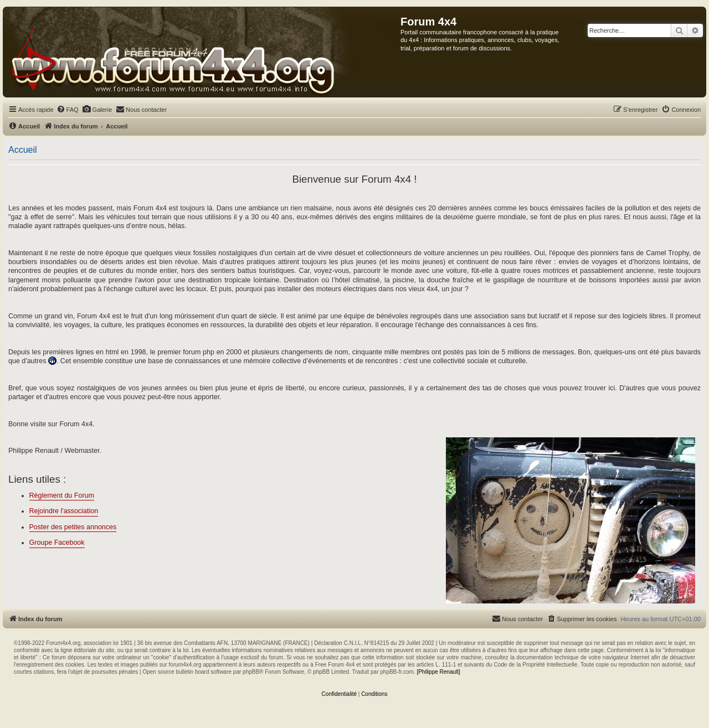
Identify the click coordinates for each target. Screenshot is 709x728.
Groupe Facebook (57, 543)
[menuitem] (68, 110)
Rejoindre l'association (64, 511)
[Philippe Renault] (438, 672)
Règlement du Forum (62, 495)
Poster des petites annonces (73, 527)
